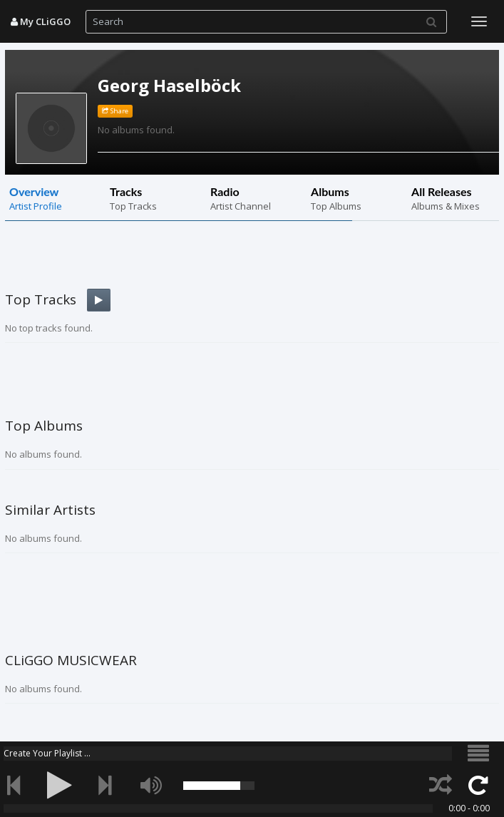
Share (115, 111)
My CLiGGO (41, 21)
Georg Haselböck (169, 85)
